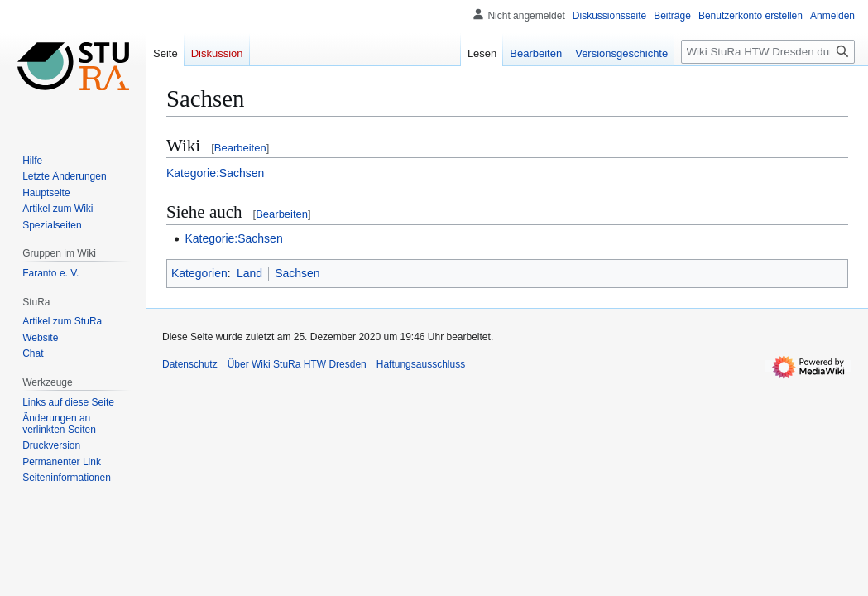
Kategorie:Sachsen (215, 173)
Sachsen (297, 273)
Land (249, 273)
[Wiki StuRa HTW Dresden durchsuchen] (768, 52)
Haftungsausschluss (421, 364)
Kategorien (199, 273)
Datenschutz (190, 364)
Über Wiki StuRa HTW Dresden (297, 364)
